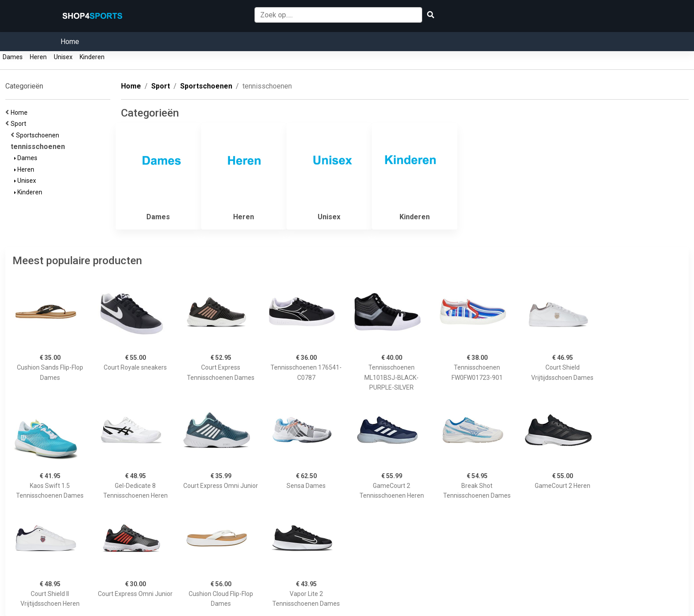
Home (70, 42)
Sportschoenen (39, 135)
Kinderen (92, 57)
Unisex (63, 57)
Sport (20, 124)
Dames (13, 57)
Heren (38, 57)
